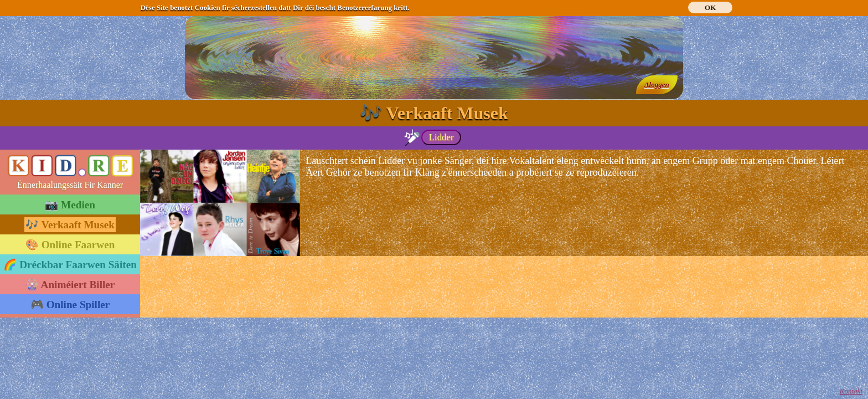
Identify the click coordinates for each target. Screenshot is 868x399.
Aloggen (657, 85)
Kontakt (851, 391)
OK (710, 7)
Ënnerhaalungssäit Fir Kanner (70, 185)
